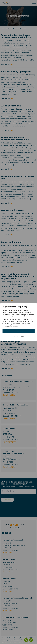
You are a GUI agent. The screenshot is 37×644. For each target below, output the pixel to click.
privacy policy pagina (10, 326)
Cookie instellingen (19, 336)
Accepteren (19, 331)
